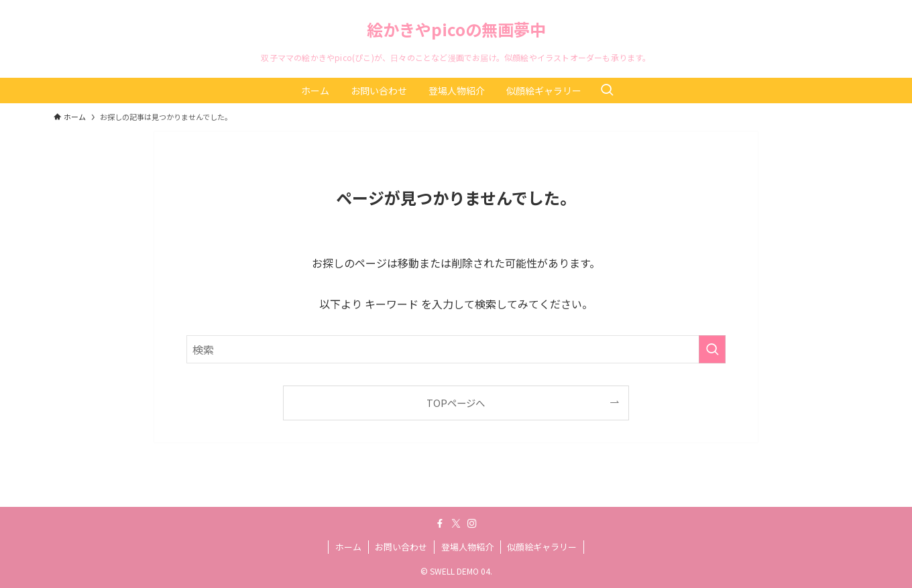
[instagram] (472, 524)
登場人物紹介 (467, 547)
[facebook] (440, 524)
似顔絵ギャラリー (542, 547)
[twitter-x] (456, 524)
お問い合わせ (401, 547)
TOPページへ (456, 403)
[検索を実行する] (712, 349)
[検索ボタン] (607, 91)
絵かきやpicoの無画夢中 (456, 30)
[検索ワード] (456, 349)
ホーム (348, 547)
